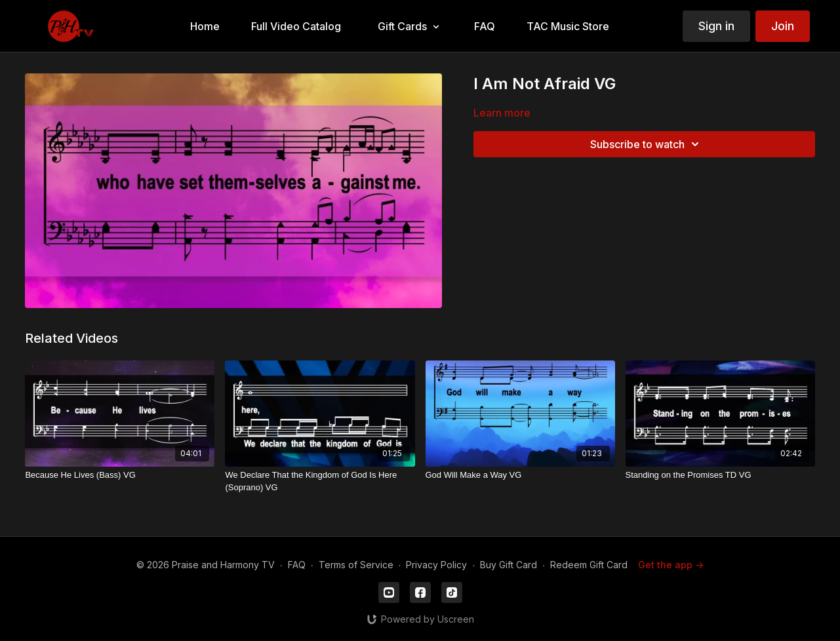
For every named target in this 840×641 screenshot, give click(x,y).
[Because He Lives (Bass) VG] (120, 475)
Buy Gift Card (509, 565)
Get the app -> (671, 565)
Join (783, 26)
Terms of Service (356, 565)
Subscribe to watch (647, 144)
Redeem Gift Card (589, 565)
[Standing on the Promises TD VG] (720, 475)
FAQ (297, 565)
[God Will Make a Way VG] (520, 475)
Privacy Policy (436, 565)
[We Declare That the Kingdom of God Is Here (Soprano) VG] (320, 481)
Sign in (716, 26)
